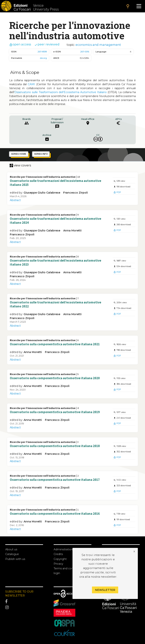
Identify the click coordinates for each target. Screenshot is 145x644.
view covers (20, 165)
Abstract (15, 200)
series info (41, 154)
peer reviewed (47, 44)
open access (20, 44)
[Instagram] (24, 607)
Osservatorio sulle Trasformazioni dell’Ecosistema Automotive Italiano (61, 92)
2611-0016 (85, 52)
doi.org (43, 58)
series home (19, 154)
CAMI (31, 84)
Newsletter (105, 590)
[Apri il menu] (139, 6)
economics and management (98, 45)
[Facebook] (24, 602)
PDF (117, 192)
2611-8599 (42, 52)
